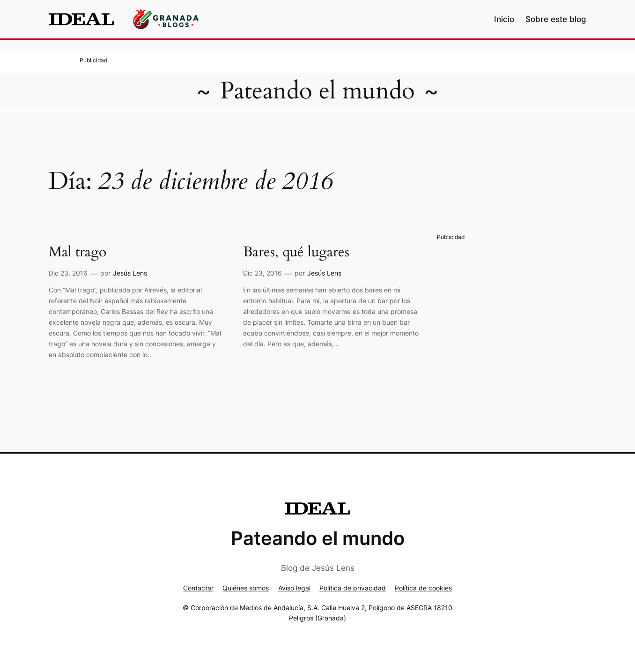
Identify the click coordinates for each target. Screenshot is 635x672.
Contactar (198, 588)
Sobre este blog (556, 19)
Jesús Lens (130, 273)
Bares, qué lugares (296, 253)
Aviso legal (294, 588)
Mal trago (78, 253)
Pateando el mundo (317, 91)
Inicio (504, 19)
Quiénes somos (246, 588)
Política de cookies (423, 588)
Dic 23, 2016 (68, 273)
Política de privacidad (353, 588)
